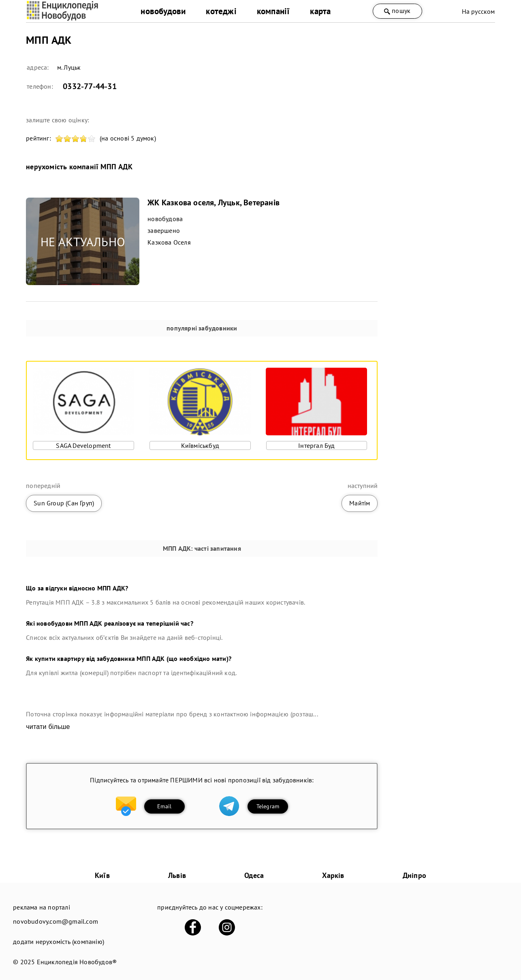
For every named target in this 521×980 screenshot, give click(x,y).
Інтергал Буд (316, 445)
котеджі (221, 11)
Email (164, 806)
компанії (273, 11)
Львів (177, 875)
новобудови (163, 11)
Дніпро (414, 875)
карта (320, 11)
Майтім (360, 503)
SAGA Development (83, 445)
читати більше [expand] (48, 727)
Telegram (268, 806)
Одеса (254, 875)
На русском (478, 11)
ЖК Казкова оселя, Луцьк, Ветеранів (214, 202)
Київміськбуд (200, 445)
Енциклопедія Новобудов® (77, 962)
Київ (102, 875)
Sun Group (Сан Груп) (64, 503)
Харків (333, 875)
